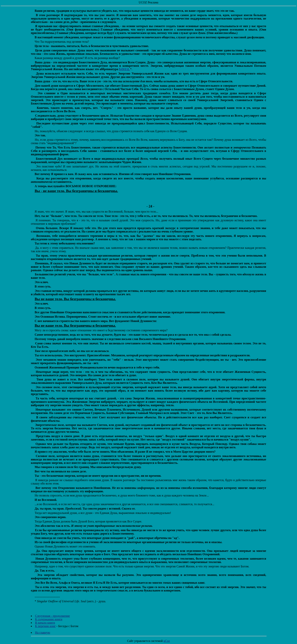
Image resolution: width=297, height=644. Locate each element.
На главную (43, 633)
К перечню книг (45, 626)
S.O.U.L (125, 69)
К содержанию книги (49, 619)
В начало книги (45, 623)
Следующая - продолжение (52, 616)
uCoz (167, 641)
